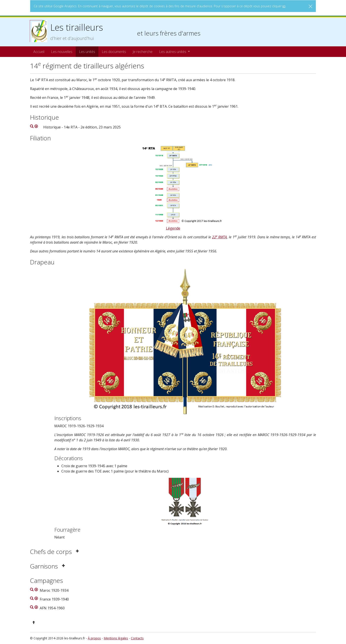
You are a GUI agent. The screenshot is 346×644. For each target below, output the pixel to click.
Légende (173, 228)
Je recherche (143, 52)
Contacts (137, 638)
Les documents (114, 52)
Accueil (39, 52)
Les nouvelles (62, 52)
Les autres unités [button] (173, 52)
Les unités (87, 52)
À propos (94, 638)
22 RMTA (220, 237)
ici (284, 6)
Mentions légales (116, 638)
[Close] (310, 6)
